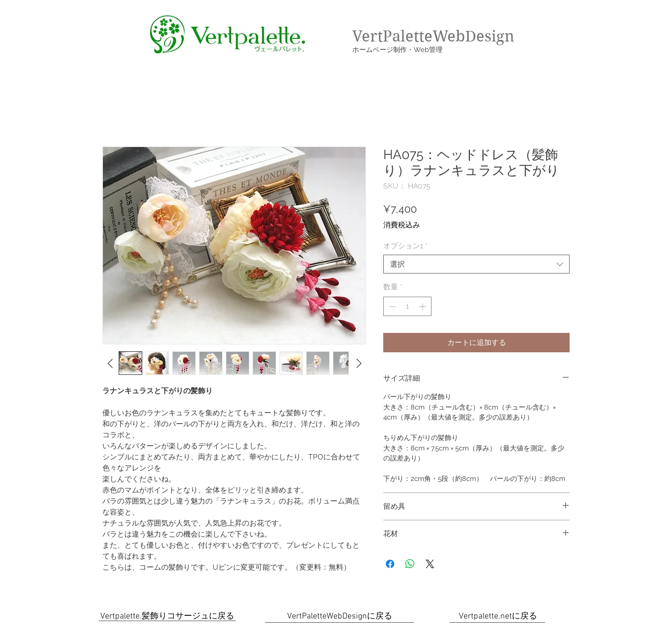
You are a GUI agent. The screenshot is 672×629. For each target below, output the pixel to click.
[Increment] (423, 306)
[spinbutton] (407, 306)
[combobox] (476, 264)
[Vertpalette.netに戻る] (498, 616)
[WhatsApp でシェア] (410, 564)
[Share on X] (430, 564)
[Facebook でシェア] (390, 564)
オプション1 (406, 246)
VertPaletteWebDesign (433, 36)
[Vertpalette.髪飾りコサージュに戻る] (167, 616)
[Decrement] (391, 306)
